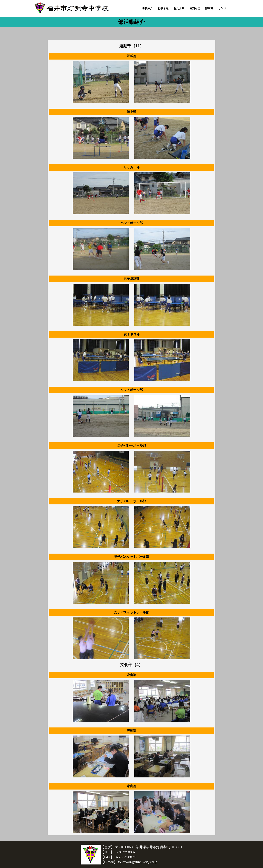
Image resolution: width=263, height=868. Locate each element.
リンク (222, 8)
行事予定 (163, 8)
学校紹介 (147, 8)
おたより (179, 8)
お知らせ (195, 8)
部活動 (209, 8)
